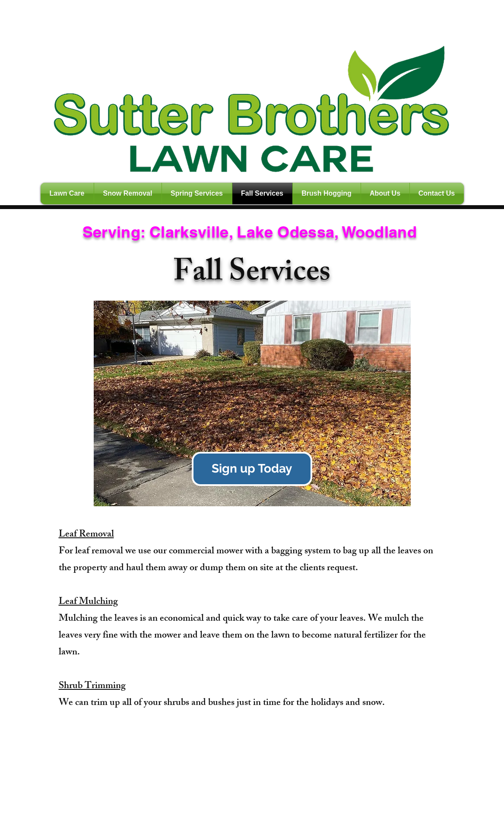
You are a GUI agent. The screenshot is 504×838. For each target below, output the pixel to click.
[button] (252, 403)
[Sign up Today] (252, 469)
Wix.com (192, 834)
